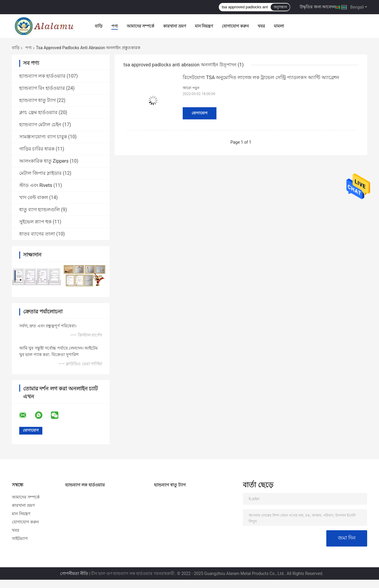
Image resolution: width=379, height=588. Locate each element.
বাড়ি (99, 26)
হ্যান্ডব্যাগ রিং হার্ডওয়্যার (42, 88)
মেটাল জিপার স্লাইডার (40, 173)
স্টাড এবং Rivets (36, 185)
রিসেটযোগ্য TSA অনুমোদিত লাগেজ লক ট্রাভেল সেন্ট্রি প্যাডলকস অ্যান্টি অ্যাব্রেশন (261, 77)
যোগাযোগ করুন (235, 26)
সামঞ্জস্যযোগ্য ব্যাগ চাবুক (43, 137)
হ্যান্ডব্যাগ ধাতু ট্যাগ (37, 100)
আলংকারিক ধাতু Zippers (44, 161)
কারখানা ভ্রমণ (174, 26)
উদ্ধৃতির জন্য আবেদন (318, 7)
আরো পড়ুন (191, 88)
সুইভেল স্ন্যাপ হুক (35, 222)
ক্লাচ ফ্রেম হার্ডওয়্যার (38, 112)
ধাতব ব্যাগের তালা (37, 234)
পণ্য (115, 26)
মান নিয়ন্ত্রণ (204, 26)
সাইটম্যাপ (20, 539)
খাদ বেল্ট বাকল (34, 197)
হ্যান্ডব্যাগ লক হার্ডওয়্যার (42, 76)
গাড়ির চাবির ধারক (37, 149)
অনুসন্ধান (280, 7)
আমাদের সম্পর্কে (140, 26)
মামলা (279, 26)
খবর (261, 26)
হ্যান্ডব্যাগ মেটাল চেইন (40, 125)
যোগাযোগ (200, 113)
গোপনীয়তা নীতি (74, 573)
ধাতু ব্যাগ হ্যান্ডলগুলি (40, 210)
